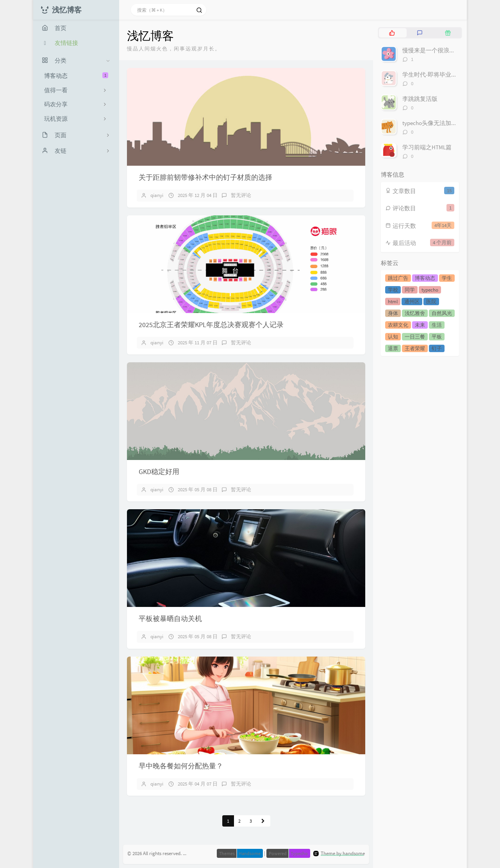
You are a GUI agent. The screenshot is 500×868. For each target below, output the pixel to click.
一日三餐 (415, 337)
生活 (437, 325)
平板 (437, 337)
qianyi (157, 195)
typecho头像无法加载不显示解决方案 (450, 123)
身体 (393, 313)
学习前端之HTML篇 (427, 147)
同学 (410, 290)
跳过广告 (398, 278)
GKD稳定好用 (159, 472)
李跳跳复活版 (420, 99)
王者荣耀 (415, 348)
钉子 (437, 348)
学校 (393, 290)
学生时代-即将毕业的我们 (436, 74)
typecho (430, 290)
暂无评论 (241, 195)
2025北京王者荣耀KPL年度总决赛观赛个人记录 (211, 325)
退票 (393, 348)
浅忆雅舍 (415, 313)
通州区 (412, 302)
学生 (447, 278)
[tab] (392, 33)
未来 (420, 325)
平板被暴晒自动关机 (170, 618)
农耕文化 (398, 325)
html (393, 302)
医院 (431, 302)
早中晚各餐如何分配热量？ (181, 766)
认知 (393, 337)
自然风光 (442, 313)
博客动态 (76, 76)
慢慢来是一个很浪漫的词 (435, 50)
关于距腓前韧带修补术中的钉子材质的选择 (205, 177)
